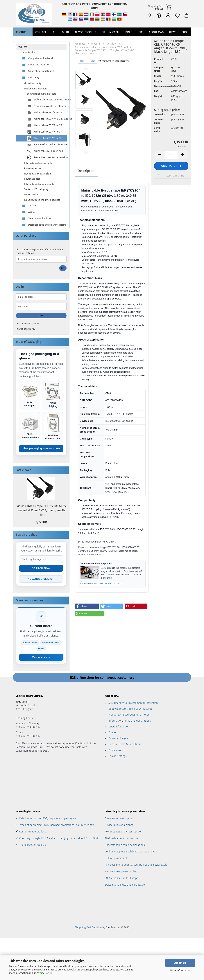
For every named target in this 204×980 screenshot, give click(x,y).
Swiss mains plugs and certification (126, 885)
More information (180, 971)
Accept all (180, 963)
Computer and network (37, 58)
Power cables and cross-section (124, 832)
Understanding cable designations (125, 845)
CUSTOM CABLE (111, 40)
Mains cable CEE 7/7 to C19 (44, 132)
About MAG (156, 40)
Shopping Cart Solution (88, 927)
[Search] (132, 29)
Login (41, 316)
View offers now (41, 657)
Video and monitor (35, 65)
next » (83, 61)
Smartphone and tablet (38, 71)
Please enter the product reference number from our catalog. (39, 251)
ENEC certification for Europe (121, 878)
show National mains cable (42, 94)
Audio (28, 212)
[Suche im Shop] (41, 559)
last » (93, 61)
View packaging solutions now (41, 448)
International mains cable (38, 163)
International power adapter (40, 184)
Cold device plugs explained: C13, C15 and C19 (131, 852)
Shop (185, 40)
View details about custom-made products (101, 583)
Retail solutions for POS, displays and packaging (48, 818)
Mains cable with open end (45, 151)
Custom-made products (33, 832)
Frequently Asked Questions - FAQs (129, 715)
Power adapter (32, 179)
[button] (141, 29)
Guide (66, 40)
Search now (41, 568)
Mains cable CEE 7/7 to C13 (44, 113)
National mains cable (36, 89)
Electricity (30, 78)
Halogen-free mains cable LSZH (47, 145)
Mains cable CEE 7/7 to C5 (44, 138)
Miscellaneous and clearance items (44, 225)
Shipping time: (159, 69)
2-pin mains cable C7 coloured (47, 106)
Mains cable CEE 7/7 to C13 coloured (47, 119)
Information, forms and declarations (130, 721)
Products (23, 40)
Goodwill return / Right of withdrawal (130, 709)
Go (63, 268)
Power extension (33, 168)
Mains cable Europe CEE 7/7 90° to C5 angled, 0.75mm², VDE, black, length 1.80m (41, 510)
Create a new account (27, 324)
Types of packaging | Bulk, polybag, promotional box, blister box (56, 825)
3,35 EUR (41, 522)
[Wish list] (159, 29)
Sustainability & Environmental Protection (133, 703)
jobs (140, 40)
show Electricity (33, 83)
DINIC (129, 40)
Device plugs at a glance (119, 825)
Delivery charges (118, 738)
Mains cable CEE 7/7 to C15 (44, 125)
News (173, 40)
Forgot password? (25, 329)
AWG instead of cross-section (122, 838)
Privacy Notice (44, 973)
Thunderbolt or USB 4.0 (33, 845)
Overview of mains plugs (119, 818)
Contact (41, 40)
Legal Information (119, 727)
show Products (29, 52)
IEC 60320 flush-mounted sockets (42, 200)
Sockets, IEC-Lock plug (36, 189)
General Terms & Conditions (125, 744)
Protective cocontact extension (47, 158)
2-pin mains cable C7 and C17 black (47, 100)
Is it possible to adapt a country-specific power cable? (137, 865)
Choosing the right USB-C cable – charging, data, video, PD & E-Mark (59, 838)
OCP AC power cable (117, 858)
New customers (85, 40)
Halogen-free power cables (121, 872)
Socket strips (31, 195)
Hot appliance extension (37, 174)
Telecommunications (36, 219)
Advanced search (41, 579)
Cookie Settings (118, 756)
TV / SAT (29, 206)
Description (87, 171)
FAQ (54, 40)
